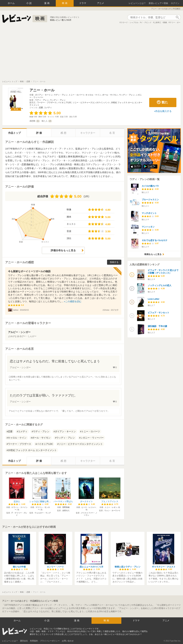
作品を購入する (163, 111)
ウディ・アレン (61, 95)
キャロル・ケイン (93, 95)
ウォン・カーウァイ (112, 510)
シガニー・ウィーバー (92, 438)
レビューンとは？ (137, 3)
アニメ (101, 3)
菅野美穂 (66, 507)
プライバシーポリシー (50, 641)
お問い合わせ (68, 641)
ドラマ (83, 3)
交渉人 (17, 501)
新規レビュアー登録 (158, 3)
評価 (39, 133)
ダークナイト (86, 501)
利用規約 (34, 641)
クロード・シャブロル (130, 22)
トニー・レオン (111, 507)
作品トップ (14, 133)
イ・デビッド (146, 22)
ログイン (175, 3)
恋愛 (41, 107)
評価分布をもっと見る (63, 250)
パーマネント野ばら (63, 501)
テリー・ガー (175, 22)
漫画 (47, 3)
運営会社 (24, 641)
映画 (65, 3)
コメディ (48, 107)
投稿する (114, 262)
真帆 (165, 22)
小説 (29, 3)
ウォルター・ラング (43, 513)
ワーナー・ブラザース (47, 102)
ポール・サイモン (110, 95)
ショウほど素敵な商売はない (43, 501)
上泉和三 (158, 22)
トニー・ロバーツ (76, 95)
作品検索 (177, 17)
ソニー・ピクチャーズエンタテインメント (91, 102)
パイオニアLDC (65, 102)
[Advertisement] (91, 53)
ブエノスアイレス (110, 501)
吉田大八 (66, 510)
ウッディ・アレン (127, 95)
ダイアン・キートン (44, 95)
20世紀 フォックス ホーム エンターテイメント (32, 450)
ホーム (11, 3)
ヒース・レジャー (89, 507)
